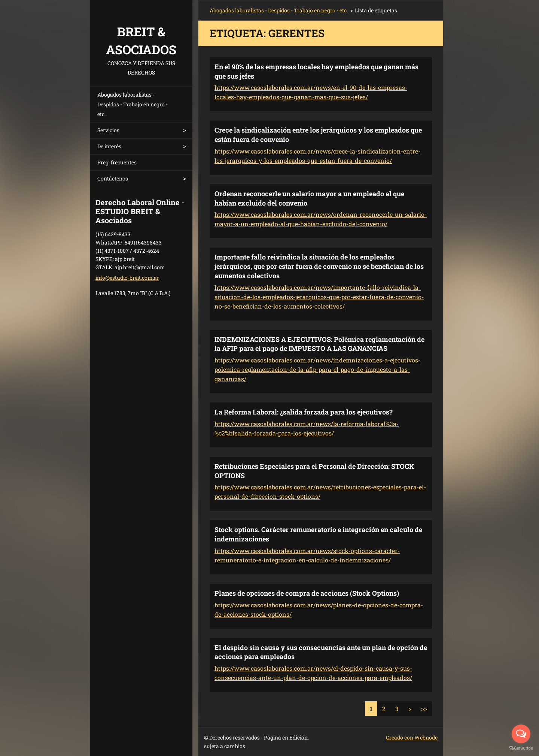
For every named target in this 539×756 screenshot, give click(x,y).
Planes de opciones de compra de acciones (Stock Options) (307, 593)
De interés (109, 146)
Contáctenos (113, 178)
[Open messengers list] (521, 734)
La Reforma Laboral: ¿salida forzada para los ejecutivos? (304, 412)
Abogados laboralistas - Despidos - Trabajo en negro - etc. (133, 104)
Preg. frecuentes (117, 162)
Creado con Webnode (412, 737)
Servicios (108, 130)
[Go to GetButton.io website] (521, 748)
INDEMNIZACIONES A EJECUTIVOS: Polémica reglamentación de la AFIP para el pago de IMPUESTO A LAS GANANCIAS (319, 344)
